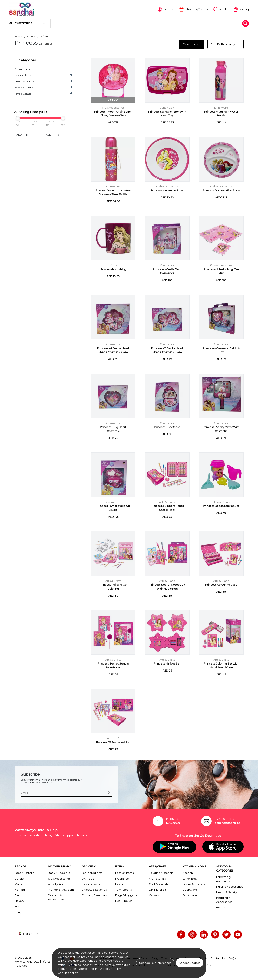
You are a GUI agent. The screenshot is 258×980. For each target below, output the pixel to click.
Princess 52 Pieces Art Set (113, 742)
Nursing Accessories (230, 886)
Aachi (18, 895)
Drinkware (221, 107)
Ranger (20, 911)
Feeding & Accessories (56, 897)
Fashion (120, 883)
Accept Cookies (190, 963)
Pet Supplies (124, 900)
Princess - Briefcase (167, 426)
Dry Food (88, 878)
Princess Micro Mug (113, 269)
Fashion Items (23, 74)
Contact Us (218, 958)
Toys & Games (23, 93)
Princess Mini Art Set (167, 663)
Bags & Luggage (126, 895)
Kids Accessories (113, 107)
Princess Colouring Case (221, 584)
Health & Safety (226, 892)
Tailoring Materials (161, 872)
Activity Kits (56, 883)
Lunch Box (167, 107)
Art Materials (157, 878)
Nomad (20, 889)
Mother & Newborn (61, 889)
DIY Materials (158, 889)
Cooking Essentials (94, 895)
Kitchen (188, 872)
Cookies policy (68, 973)
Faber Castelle (24, 872)
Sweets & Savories (94, 889)
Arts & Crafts (22, 68)
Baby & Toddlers (59, 872)
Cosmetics (167, 265)
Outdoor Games (221, 501)
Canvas (154, 895)
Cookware (190, 889)
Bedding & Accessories (224, 899)
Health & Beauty (24, 81)
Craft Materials (158, 883)
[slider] (18, 118)
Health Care (224, 907)
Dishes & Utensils (167, 186)
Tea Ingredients (92, 872)
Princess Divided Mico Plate (221, 190)
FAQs (232, 958)
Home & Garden (24, 87)
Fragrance (122, 878)
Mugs (113, 265)
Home (18, 36)
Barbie (19, 878)
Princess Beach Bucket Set (221, 505)
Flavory (19, 900)
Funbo (19, 906)
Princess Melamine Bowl (167, 190)
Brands (31, 36)
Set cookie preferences (155, 963)
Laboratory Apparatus (223, 878)
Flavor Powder (92, 883)
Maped (19, 883)
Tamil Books (123, 889)
